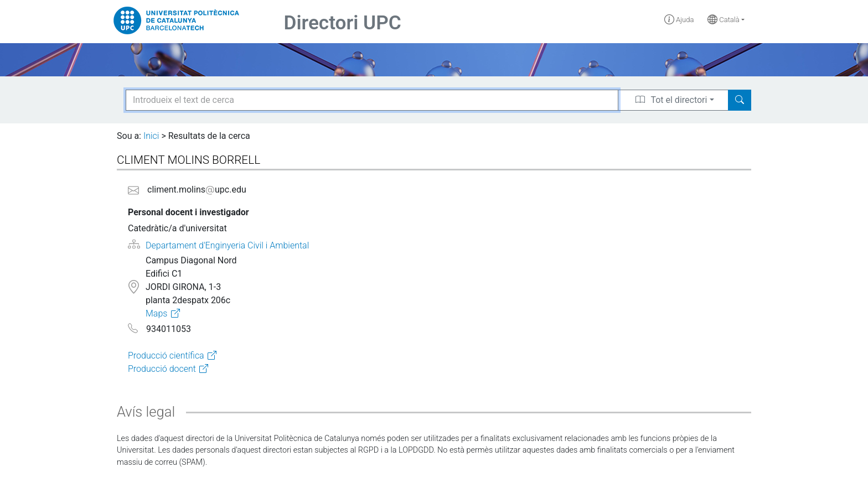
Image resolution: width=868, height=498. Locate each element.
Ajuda (679, 20)
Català (724, 20)
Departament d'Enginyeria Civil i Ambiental (227, 245)
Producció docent (162, 369)
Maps (156, 313)
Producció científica (166, 356)
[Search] (740, 100)
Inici (151, 136)
